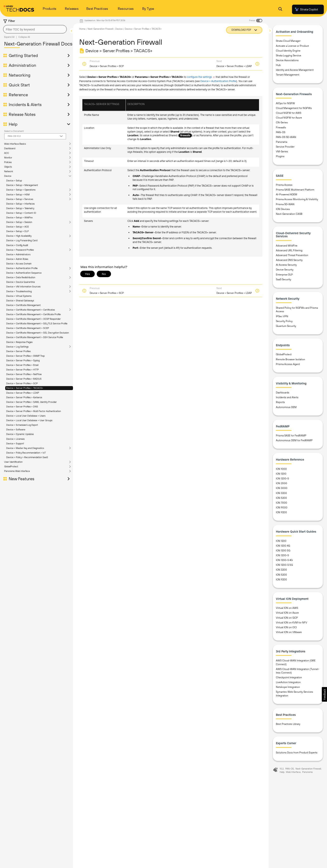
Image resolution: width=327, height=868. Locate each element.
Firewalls (281, 128)
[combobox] (35, 29)
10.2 (282, 769)
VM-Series (282, 152)
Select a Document (14, 131)
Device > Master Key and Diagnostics (25, 448)
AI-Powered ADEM (287, 195)
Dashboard (10, 148)
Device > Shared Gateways (20, 301)
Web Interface (293, 772)
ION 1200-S (282, 479)
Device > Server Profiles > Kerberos (24, 397)
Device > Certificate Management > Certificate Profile (33, 314)
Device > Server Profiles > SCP (22, 383)
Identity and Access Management (295, 70)
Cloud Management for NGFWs (294, 108)
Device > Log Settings (17, 347)
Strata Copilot (306, 9)
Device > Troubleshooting (19, 291)
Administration (22, 65)
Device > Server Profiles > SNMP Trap (25, 356)
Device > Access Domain (19, 264)
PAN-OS (281, 132)
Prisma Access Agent (288, 364)
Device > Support (15, 443)
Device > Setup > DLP (18, 231)
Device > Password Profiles (20, 250)
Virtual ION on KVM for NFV (292, 623)
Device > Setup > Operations (21, 190)
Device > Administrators (18, 254)
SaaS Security (284, 279)
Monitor (8, 158)
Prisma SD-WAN (285, 204)
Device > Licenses (15, 439)
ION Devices (283, 209)
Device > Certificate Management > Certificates (31, 310)
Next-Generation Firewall (100, 29)
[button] (324, 694)
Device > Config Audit (17, 245)
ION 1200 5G (283, 551)
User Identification (13, 462)
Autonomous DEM (286, 407)
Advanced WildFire (287, 246)
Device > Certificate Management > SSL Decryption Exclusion (38, 333)
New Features (21, 479)
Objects (8, 167)
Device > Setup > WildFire (19, 217)
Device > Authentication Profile (22, 268)
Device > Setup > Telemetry (20, 208)
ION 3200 (281, 493)
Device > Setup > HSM (18, 195)
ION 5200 (281, 498)
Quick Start (19, 85)
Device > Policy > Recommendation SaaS (27, 457)
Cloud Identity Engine (288, 51)
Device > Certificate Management (23, 305)
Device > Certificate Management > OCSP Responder (33, 319)
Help (13, 124)
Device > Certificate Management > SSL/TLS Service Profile (37, 323)
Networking (20, 75)
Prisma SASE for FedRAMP (291, 436)
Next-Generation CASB (289, 214)
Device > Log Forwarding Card (22, 240)
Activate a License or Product (292, 46)
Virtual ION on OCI (286, 627)
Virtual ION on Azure (287, 613)
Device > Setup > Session (19, 222)
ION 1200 (281, 474)
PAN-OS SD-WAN (286, 137)
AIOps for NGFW (285, 103)
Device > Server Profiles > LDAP (23, 393)
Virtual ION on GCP (287, 618)
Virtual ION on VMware (289, 632)
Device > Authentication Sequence (24, 273)
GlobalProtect (11, 466)
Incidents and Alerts (287, 397)
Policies (8, 162)
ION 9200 (281, 512)
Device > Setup (14, 181)
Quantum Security (286, 326)
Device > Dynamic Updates (20, 434)
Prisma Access (284, 185)
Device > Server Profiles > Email (22, 365)
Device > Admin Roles (17, 259)
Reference (18, 95)
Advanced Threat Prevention (292, 255)
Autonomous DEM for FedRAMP (294, 440)
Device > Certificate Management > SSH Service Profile (35, 337)
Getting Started (23, 56)
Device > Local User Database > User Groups (29, 420)
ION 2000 (282, 483)
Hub (278, 65)
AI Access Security (286, 265)
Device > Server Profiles (18, 351)
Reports (280, 402)
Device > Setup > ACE (18, 227)
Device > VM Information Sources (23, 287)
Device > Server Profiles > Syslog (23, 360)
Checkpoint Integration (289, 677)
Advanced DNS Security (289, 260)
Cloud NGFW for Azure (289, 118)
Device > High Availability (19, 236)
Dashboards (283, 393)
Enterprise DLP (284, 275)
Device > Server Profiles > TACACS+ (25, 388)
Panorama (282, 142)
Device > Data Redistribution (21, 277)
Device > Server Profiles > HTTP (23, 370)
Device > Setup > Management (22, 185)
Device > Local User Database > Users (26, 416)
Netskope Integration (288, 687)
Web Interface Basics (15, 144)
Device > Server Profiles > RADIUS (24, 379)
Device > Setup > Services (20, 199)
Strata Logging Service (289, 56)
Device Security (285, 270)
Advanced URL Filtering (289, 250)
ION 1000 (281, 469)
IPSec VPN (282, 316)
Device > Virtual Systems (19, 296)
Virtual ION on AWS (287, 608)
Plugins (280, 156)
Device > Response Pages (19, 342)
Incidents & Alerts (25, 105)
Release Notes (22, 114)
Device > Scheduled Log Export (22, 425)
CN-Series (282, 123)
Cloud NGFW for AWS (289, 113)
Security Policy (284, 321)
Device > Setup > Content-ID (21, 213)
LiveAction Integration (288, 682)
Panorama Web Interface (17, 471)
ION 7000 (282, 503)
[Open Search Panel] (280, 9)
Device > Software (16, 430)
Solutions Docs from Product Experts (297, 753)
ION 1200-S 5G (284, 565)
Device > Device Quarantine (21, 282)
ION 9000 (282, 508)
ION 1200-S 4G (284, 560)
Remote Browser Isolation (291, 359)
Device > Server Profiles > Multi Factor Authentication (34, 411)
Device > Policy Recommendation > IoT (26, 453)
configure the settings (199, 77)
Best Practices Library (288, 724)
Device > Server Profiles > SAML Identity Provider (31, 402)
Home (82, 29)
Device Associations (287, 60)
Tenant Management (288, 75)
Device (8, 176)
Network (9, 171)
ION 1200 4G (283, 546)
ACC (7, 153)
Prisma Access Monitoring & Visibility (297, 199)
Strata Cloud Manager (288, 41)
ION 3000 (282, 488)
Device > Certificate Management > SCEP (28, 328)
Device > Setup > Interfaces (20, 204)
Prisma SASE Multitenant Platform (295, 190)
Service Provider (285, 147)
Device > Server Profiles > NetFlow (24, 374)
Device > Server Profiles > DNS (22, 407)
